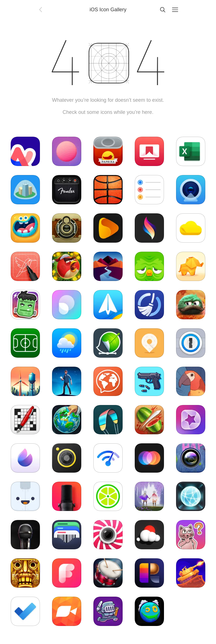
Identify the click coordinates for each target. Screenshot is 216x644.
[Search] (163, 10)
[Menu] (175, 10)
